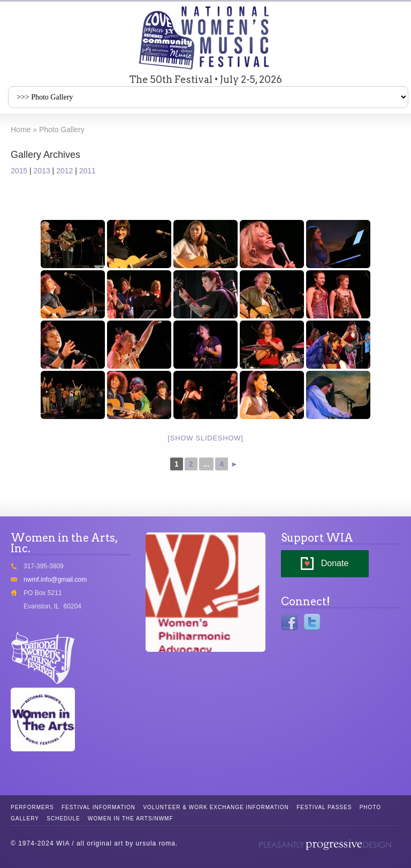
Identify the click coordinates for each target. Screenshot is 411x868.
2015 (19, 171)
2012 (64, 171)
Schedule (63, 818)
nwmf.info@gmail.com (55, 580)
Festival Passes (324, 807)
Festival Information (98, 807)
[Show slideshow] (205, 438)
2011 (87, 171)
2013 (42, 171)
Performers (32, 807)
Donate (335, 563)
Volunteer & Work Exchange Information (216, 807)
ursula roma (156, 843)
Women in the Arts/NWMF (130, 818)
